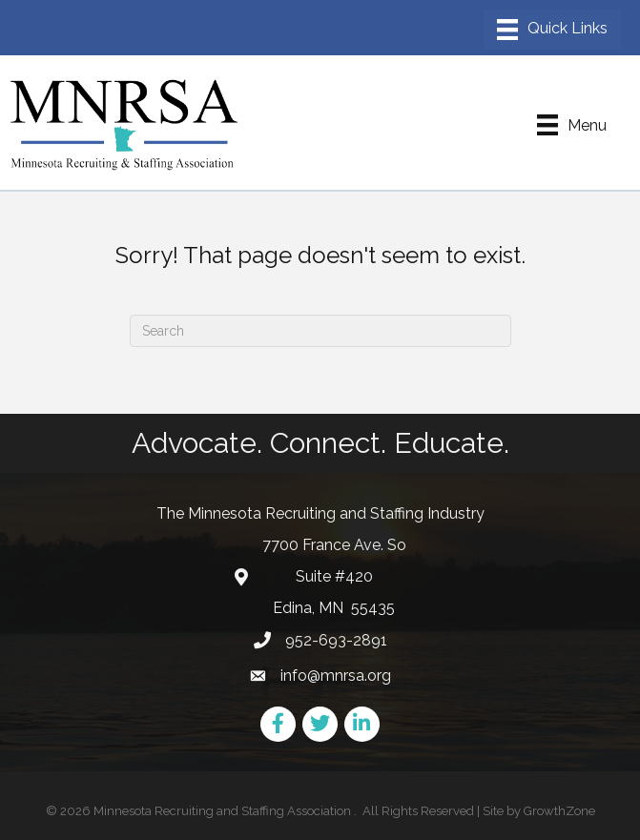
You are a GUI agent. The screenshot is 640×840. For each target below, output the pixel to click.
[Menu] (552, 30)
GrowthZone (559, 811)
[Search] (320, 331)
